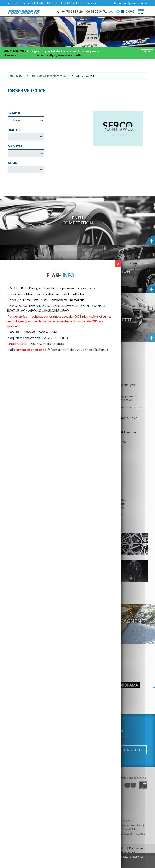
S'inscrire (130, 761)
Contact (141, 845)
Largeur (14, 125)
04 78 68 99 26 (72, 12)
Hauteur (15, 141)
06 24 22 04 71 (96, 12)
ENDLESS (127, 845)
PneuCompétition (78, 232)
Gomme (14, 174)
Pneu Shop (16, 87)
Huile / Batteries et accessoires (122, 837)
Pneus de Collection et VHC (48, 87)
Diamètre (15, 158)
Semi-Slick (129, 841)
